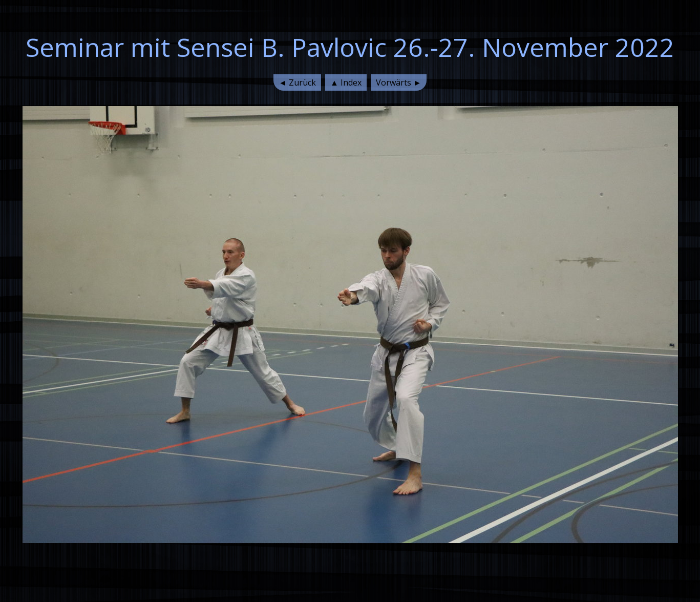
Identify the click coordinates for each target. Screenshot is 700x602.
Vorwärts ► (399, 82)
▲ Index (346, 82)
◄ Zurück (297, 82)
